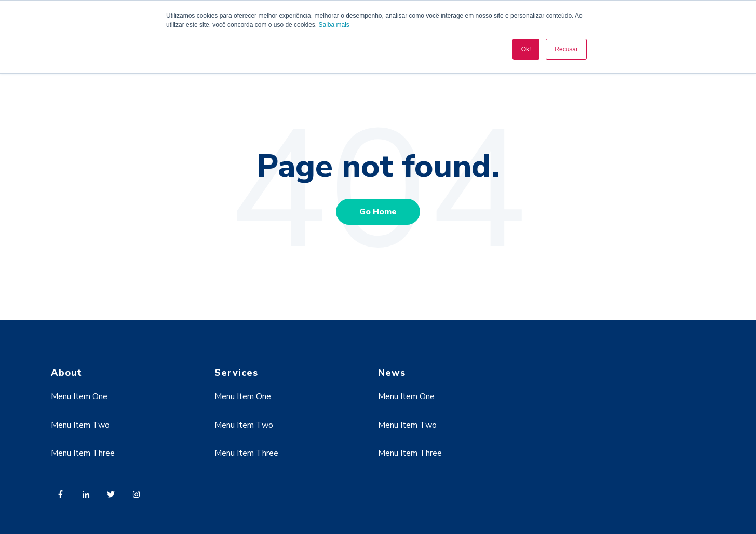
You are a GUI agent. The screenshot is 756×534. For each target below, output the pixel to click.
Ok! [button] (526, 49)
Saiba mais (334, 25)
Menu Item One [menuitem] (79, 396)
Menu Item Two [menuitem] (80, 425)
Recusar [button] (566, 49)
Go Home (378, 212)
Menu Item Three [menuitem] (83, 453)
